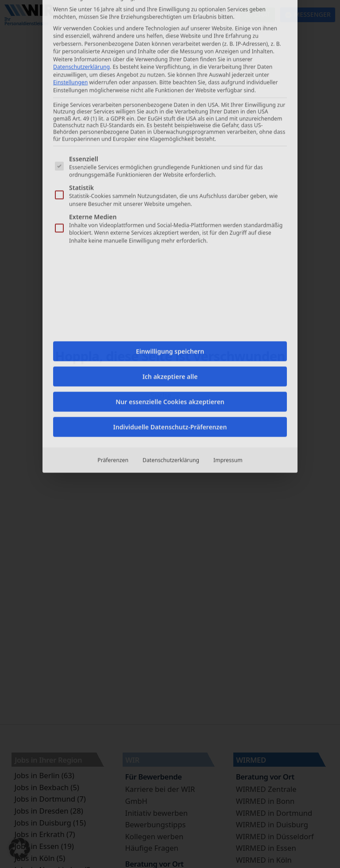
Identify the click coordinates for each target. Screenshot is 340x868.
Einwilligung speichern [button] (170, 138)
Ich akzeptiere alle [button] (170, 163)
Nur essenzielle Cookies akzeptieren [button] (170, 188)
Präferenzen (113, 247)
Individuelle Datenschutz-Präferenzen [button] (170, 213)
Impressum (228, 247)
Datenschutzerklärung (171, 247)
